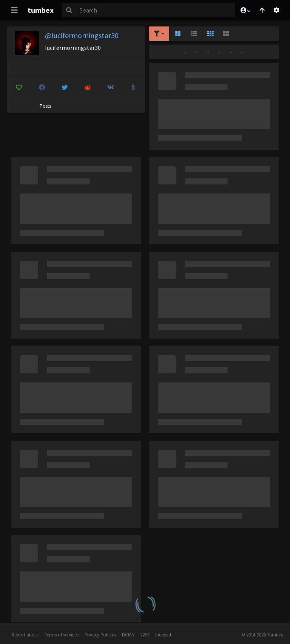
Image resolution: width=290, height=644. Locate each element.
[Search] (156, 10)
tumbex (41, 10)
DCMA (128, 635)
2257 (145, 635)
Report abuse (25, 635)
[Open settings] (276, 10)
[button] (245, 10)
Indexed (163, 635)
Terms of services (62, 635)
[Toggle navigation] (14, 10)
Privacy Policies (100, 635)
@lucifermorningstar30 (82, 35)
